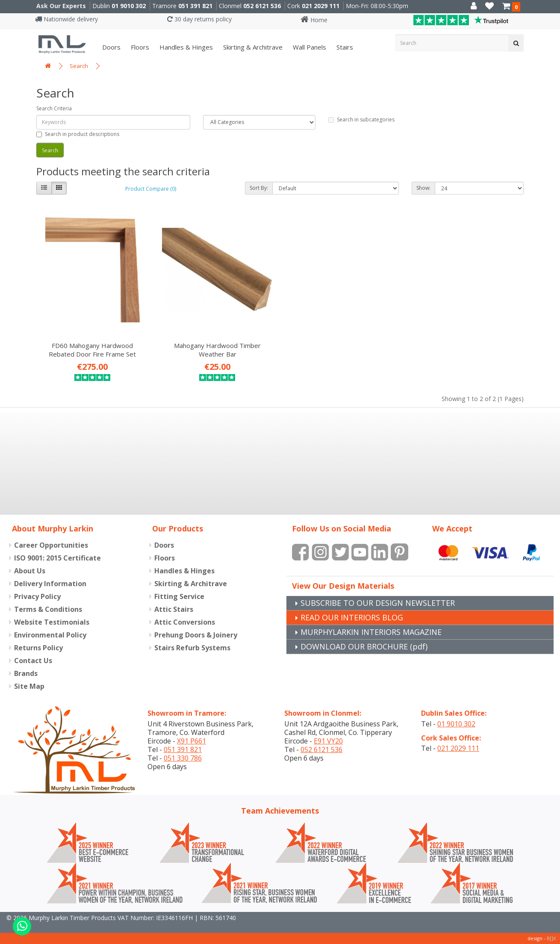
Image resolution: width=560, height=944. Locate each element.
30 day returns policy (199, 19)
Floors (139, 47)
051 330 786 (183, 758)
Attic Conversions (185, 622)
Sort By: (259, 188)
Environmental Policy (50, 635)
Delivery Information (50, 584)
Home (314, 20)
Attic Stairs (174, 609)
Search (79, 66)
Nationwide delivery (66, 19)
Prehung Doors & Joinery (196, 635)
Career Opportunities (51, 545)
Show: (423, 188)
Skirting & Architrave (252, 47)
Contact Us (33, 661)
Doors (111, 47)
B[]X (551, 938)
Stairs (344, 47)
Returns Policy (38, 648)
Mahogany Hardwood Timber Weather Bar (217, 350)
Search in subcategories (361, 119)
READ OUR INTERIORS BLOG (352, 617)
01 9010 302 (129, 6)
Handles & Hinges (185, 47)
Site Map (29, 686)
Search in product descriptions (78, 134)
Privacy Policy (37, 596)
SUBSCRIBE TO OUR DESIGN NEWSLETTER (378, 603)
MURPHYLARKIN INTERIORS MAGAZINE (371, 632)
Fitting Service (179, 596)
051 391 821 (195, 6)
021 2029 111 (321, 6)
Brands (26, 673)
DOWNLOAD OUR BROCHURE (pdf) (364, 646)
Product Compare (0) (151, 189)
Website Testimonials (52, 622)
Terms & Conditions (48, 609)
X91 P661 (192, 741)
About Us (30, 571)
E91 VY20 (328, 741)
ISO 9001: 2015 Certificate (57, 558)
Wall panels (309, 47)
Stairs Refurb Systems (192, 648)
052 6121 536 (262, 6)
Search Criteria (54, 108)
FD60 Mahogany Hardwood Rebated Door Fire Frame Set (92, 350)
